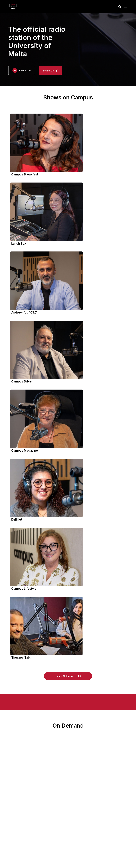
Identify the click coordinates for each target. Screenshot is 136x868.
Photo (18, 762)
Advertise (86, 800)
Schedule (73, 800)
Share (34, 768)
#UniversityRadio (31, 755)
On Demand (36, 800)
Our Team (100, 800)
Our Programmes (55, 800)
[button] (126, 7)
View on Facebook (20, 768)
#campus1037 (28, 751)
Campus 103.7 (28, 683)
